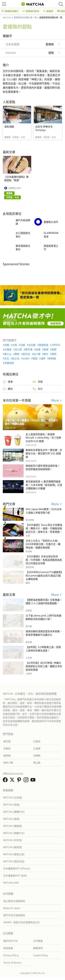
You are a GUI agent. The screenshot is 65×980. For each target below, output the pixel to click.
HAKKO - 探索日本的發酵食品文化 (22, 922)
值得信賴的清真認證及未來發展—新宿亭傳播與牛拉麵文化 (44, 633)
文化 (38, 389)
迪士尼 (16, 358)
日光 (7, 358)
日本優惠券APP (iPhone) (17, 868)
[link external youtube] (34, 781)
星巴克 (26, 354)
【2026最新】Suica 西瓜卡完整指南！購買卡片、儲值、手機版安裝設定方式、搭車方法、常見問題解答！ (44, 530)
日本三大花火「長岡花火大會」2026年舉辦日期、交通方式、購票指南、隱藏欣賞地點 (43, 544)
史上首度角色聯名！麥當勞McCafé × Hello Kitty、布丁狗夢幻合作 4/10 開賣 (43, 438)
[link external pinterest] (20, 781)
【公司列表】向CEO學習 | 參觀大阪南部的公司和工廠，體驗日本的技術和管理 (44, 666)
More (55, 400)
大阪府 (37, 741)
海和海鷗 (9, 126)
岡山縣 (37, 763)
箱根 (17, 354)
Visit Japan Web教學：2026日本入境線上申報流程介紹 (44, 511)
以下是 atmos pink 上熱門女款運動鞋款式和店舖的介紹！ (44, 617)
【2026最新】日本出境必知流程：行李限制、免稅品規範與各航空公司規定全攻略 (44, 560)
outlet (26, 358)
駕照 (54, 354)
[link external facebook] (6, 781)
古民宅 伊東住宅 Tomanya (44, 128)
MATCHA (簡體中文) (14, 833)
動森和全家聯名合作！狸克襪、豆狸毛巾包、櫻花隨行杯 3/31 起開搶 (44, 453)
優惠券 (48, 11)
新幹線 (52, 358)
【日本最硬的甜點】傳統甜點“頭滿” (16, 178)
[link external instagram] (27, 781)
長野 (54, 349)
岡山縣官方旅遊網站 (14, 901)
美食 (8, 382)
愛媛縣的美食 (31, 11)
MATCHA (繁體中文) (14, 812)
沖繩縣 (37, 755)
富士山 (8, 354)
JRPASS (56, 345)
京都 (23, 345)
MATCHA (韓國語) (13, 826)
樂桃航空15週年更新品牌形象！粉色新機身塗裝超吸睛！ (43, 467)
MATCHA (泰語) (11, 819)
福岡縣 (7, 755)
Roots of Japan (12, 908)
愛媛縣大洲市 (15, 188)
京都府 (7, 748)
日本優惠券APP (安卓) (15, 875)
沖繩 (7, 345)
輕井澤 (29, 349)
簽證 (35, 358)
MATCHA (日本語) (13, 797)
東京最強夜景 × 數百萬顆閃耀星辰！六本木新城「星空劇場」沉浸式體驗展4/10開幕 (44, 485)
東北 (46, 354)
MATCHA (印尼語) (13, 840)
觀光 (8, 389)
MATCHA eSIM (11, 883)
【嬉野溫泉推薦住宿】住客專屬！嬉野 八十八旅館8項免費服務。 (44, 601)
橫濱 (46, 349)
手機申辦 (9, 363)
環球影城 (44, 345)
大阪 (15, 345)
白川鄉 (37, 354)
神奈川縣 (8, 763)
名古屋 (32, 345)
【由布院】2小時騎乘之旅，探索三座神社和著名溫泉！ (43, 649)
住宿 (38, 382)
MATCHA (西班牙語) (14, 861)
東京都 (7, 741)
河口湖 (18, 349)
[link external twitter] (13, 781)
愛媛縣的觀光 (10, 11)
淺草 (43, 358)
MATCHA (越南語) (13, 847)
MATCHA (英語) (11, 805)
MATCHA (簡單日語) (14, 854)
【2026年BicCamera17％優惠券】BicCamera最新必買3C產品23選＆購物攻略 (44, 575)
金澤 (38, 349)
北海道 (8, 349)
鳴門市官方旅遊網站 (14, 915)
